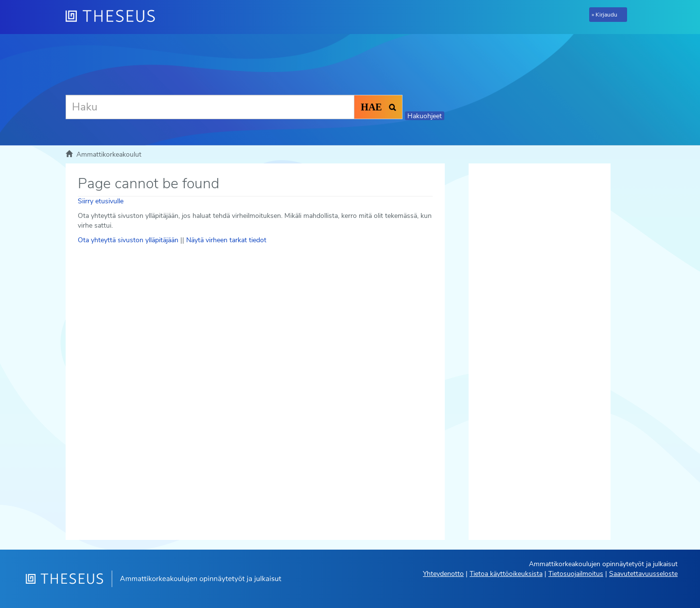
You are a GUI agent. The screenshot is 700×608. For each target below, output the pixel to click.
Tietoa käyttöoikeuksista (506, 574)
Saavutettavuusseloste (643, 574)
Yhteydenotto (443, 574)
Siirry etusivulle (101, 201)
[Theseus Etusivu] (114, 17)
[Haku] (210, 107)
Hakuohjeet (425, 116)
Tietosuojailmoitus (576, 574)
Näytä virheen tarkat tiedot (226, 240)
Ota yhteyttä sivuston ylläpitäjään (128, 240)
